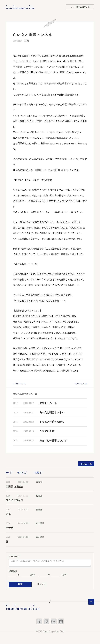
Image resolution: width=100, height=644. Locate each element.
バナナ (10, 528)
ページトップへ (91, 601)
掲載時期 (13, 571)
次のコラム (80, 383)
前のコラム (20, 383)
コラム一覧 (86, 464)
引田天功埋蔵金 (14, 487)
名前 (39, 472)
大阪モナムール (48, 403)
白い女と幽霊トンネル (52, 412)
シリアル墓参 (47, 431)
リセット (41, 584)
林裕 (27, 41)
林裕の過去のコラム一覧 (25, 394)
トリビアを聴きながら (52, 422)
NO (9, 472)
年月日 (22, 472)
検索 (20, 584)
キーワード (14, 556)
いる (8, 514)
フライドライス (14, 500)
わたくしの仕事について (53, 440)
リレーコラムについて (80, 7)
